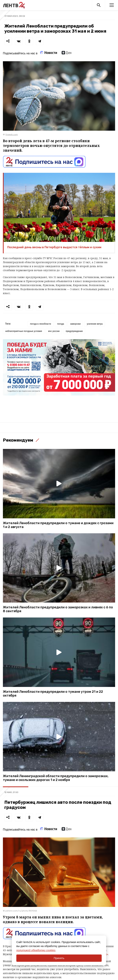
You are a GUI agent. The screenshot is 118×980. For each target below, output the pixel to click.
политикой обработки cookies (36, 950)
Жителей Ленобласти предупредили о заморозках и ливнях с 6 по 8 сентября (58, 609)
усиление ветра (95, 324)
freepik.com (12, 135)
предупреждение (74, 331)
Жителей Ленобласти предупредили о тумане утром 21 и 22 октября (53, 694)
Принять (59, 958)
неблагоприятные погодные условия (24, 331)
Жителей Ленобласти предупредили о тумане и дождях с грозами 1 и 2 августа (58, 525)
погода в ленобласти (40, 324)
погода (61, 324)
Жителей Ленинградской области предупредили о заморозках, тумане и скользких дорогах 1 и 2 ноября (56, 778)
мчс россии (54, 331)
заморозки (75, 324)
